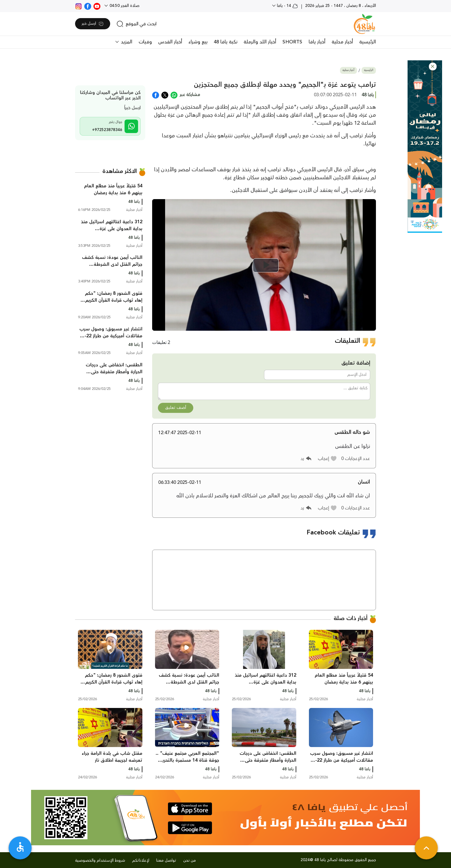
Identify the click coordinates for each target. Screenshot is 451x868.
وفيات (145, 42)
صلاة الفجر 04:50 (124, 6)
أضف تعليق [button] (176, 408)
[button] (433, 67)
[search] (136, 24)
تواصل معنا (166, 861)
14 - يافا (287, 6)
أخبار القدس (170, 42)
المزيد (126, 42)
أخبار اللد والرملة (260, 42)
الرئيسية (368, 42)
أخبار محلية (342, 42)
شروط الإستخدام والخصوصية (100, 861)
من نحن (190, 861)
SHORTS (292, 42)
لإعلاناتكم (141, 861)
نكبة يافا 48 (225, 42)
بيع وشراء (198, 42)
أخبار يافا (317, 42)
